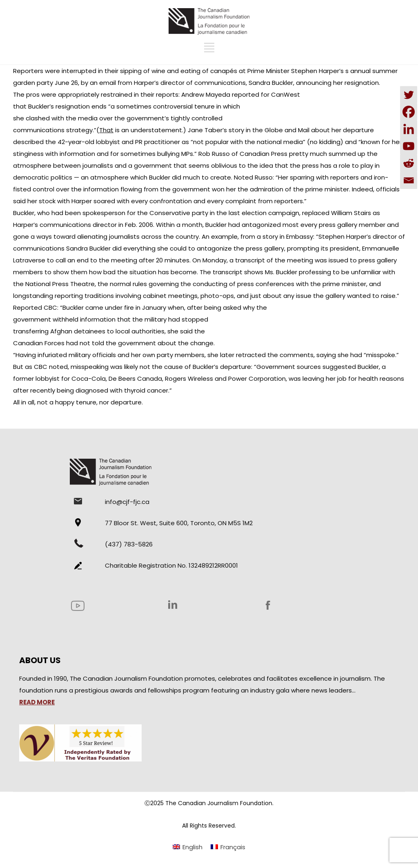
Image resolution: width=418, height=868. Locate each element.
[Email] (409, 180)
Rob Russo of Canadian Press (243, 154)
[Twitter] (409, 95)
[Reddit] (409, 163)
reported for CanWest (266, 94)
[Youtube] (409, 146)
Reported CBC (35, 307)
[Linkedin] (409, 129)
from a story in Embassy (277, 236)
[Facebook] (409, 112)
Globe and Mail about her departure (319, 130)
